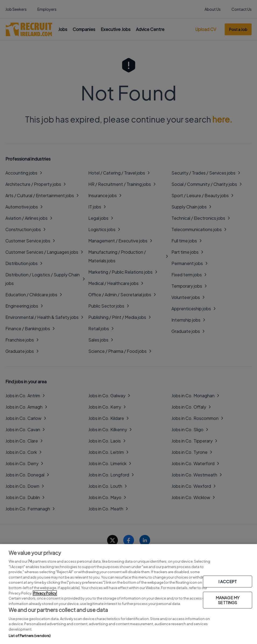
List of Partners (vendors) (30, 636)
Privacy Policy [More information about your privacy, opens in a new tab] (45, 593)
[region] (128, 594)
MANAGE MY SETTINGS (228, 600)
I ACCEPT (228, 581)
